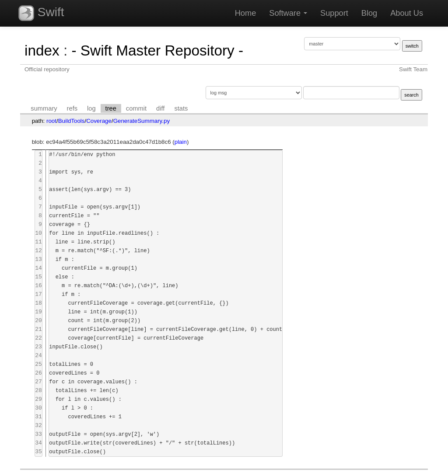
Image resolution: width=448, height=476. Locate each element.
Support (334, 13)
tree (111, 108)
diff (160, 108)
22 (38, 338)
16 (38, 286)
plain (181, 142)
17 (38, 294)
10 (38, 233)
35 (38, 452)
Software (288, 13)
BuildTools (72, 121)
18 (38, 303)
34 (38, 443)
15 (38, 277)
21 (38, 329)
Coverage (99, 121)
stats (181, 108)
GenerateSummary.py (142, 121)
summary (44, 108)
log (91, 108)
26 (38, 373)
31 (38, 417)
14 (38, 268)
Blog (369, 13)
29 (38, 399)
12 (38, 251)
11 (38, 242)
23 (38, 347)
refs (72, 108)
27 (38, 382)
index (42, 50)
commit (136, 108)
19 (38, 312)
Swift (41, 13)
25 (38, 364)
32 (38, 426)
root (51, 121)
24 (38, 356)
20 (38, 321)
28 (38, 391)
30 (38, 408)
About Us (407, 13)
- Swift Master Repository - (157, 50)
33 (38, 434)
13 (38, 259)
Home (246, 13)
